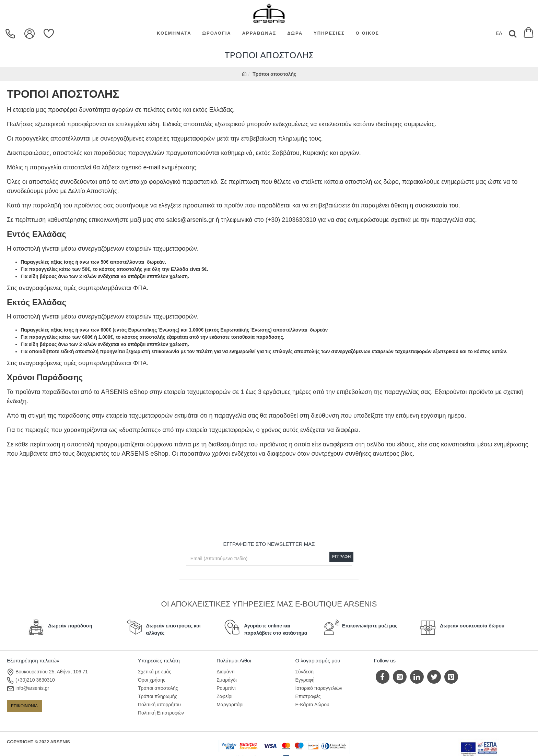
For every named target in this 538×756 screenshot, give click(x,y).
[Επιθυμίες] (50, 34)
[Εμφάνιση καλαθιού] (529, 33)
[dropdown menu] (11, 34)
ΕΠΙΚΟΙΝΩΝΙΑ (24, 706)
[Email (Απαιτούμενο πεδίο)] (269, 559)
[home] (244, 74)
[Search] (512, 33)
